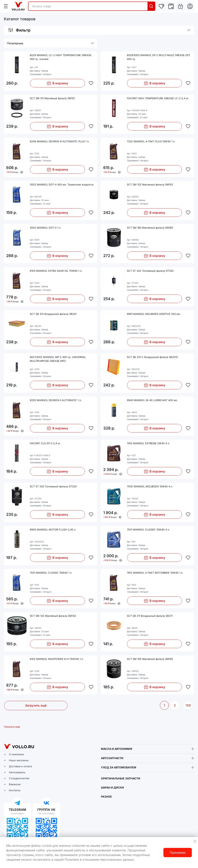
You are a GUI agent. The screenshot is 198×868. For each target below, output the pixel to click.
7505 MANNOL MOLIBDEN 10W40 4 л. (150, 486)
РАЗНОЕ (106, 797)
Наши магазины (19, 760)
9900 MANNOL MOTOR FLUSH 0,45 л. (53, 530)
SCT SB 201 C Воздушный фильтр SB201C (153, 357)
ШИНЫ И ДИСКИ (112, 787)
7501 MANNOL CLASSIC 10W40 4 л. (148, 530)
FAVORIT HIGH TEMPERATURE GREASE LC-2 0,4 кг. (158, 98)
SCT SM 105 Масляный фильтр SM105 (150, 659)
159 (188, 705)
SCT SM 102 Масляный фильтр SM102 (150, 185)
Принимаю (178, 853)
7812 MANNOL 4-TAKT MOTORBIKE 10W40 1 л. (155, 573)
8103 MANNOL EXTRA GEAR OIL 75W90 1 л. (56, 271)
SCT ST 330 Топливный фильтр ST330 (53, 486)
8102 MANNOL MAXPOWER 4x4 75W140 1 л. (57, 659)
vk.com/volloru (47, 813)
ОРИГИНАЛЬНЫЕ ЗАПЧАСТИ (121, 778)
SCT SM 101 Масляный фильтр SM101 (52, 98)
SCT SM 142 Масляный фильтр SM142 (53, 616)
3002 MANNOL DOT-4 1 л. (45, 228)
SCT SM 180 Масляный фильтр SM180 (150, 228)
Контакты (15, 790)
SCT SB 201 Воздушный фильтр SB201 (53, 314)
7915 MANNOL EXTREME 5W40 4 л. (148, 443)
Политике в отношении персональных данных (99, 859)
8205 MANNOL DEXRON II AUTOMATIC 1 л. (56, 400)
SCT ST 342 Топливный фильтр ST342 (150, 271)
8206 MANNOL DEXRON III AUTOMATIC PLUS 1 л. (60, 141)
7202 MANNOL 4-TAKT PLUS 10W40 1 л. (151, 141)
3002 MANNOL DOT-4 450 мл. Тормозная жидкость (62, 185)
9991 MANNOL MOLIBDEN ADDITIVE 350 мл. (154, 314)
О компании (16, 754)
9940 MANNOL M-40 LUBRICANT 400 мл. (152, 400)
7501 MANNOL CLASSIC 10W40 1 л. (51, 573)
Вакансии (15, 784)
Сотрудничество (19, 778)
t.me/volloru (17, 813)
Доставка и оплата (20, 766)
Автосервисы (17, 772)
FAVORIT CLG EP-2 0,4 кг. (45, 443)
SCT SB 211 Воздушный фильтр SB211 (150, 616)
